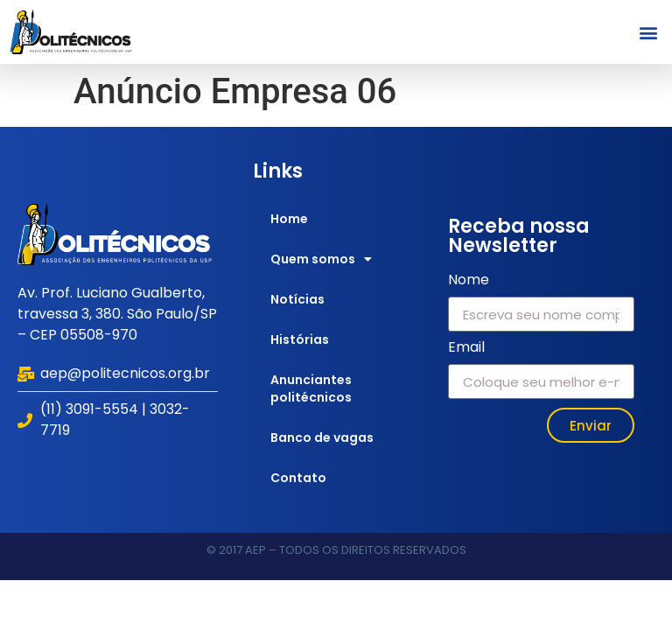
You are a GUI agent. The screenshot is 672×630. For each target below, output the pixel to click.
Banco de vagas (322, 437)
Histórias (300, 339)
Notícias (297, 299)
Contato (298, 478)
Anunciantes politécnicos (311, 388)
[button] (649, 32)
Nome (469, 281)
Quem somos (321, 259)
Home (289, 219)
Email (466, 349)
